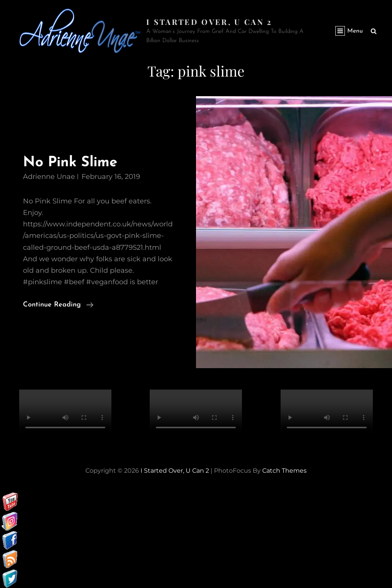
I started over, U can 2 (209, 22)
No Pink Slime (71, 163)
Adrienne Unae (49, 177)
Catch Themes (284, 471)
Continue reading (58, 305)
